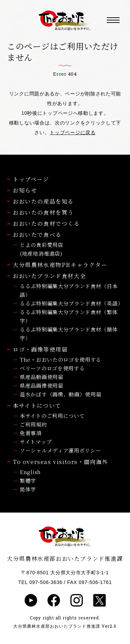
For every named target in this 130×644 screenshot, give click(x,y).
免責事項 (31, 433)
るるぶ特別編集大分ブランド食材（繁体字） (69, 316)
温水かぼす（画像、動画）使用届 (61, 394)
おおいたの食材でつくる (44, 224)
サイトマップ (36, 442)
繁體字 (28, 480)
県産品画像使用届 (42, 385)
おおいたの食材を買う (40, 212)
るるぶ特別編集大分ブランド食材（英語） (71, 303)
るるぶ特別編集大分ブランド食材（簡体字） (69, 334)
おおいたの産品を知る (40, 201)
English (30, 472)
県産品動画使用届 (42, 377)
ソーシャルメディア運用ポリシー (60, 450)
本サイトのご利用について (52, 416)
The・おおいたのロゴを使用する (60, 359)
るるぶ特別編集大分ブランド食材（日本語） (69, 290)
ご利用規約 (33, 424)
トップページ (28, 179)
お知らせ (22, 190)
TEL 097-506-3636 (40, 582)
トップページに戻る (72, 132)
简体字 (28, 489)
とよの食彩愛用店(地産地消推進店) (42, 249)
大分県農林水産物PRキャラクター (57, 265)
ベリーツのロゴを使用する (52, 368)
